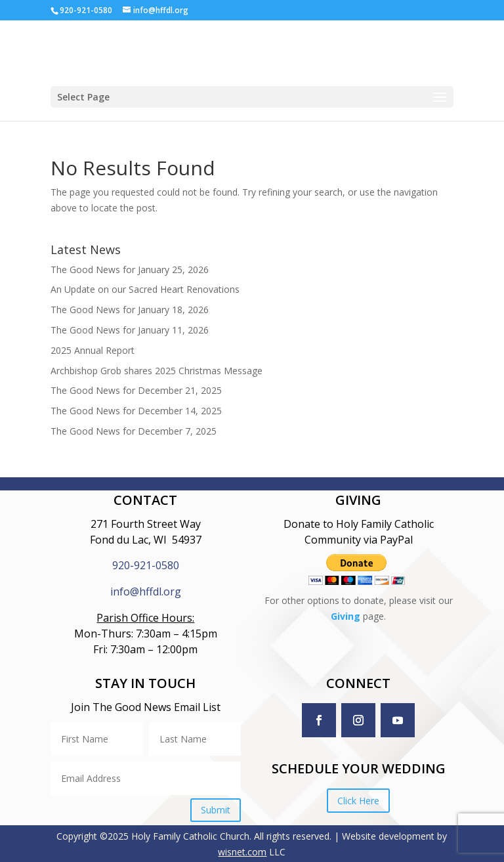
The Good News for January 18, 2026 (130, 310)
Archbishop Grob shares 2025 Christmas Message (157, 371)
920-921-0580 (146, 565)
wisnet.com (242, 852)
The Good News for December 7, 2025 (134, 431)
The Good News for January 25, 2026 (130, 269)
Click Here (358, 801)
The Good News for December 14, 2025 (136, 411)
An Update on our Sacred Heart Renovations (145, 289)
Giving (346, 616)
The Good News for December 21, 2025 (136, 390)
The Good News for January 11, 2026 (130, 330)
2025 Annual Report (93, 350)
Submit (216, 810)
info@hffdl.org (146, 592)
